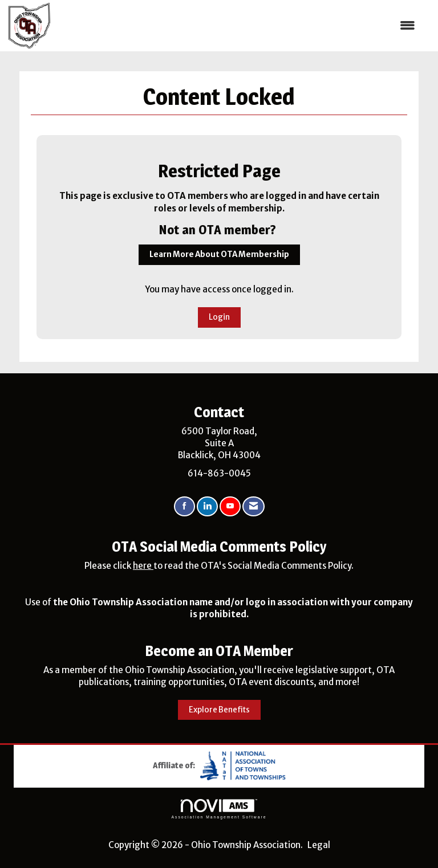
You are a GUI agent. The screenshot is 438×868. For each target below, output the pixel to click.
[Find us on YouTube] (230, 506)
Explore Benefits (219, 710)
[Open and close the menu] (238, 25)
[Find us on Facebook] (184, 506)
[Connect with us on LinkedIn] (207, 506)
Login (219, 317)
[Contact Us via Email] (254, 506)
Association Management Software (219, 809)
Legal (319, 845)
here (143, 566)
